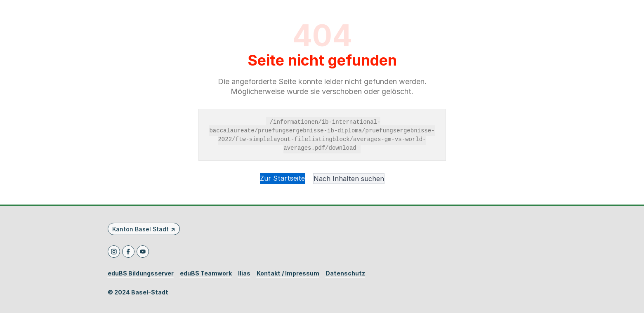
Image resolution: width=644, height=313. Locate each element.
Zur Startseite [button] (282, 178)
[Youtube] (143, 252)
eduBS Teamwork (206, 273)
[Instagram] (114, 252)
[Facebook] (128, 252)
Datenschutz (345, 273)
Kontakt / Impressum (288, 273)
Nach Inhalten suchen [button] (349, 179)
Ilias (244, 273)
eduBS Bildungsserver (141, 273)
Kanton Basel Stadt (140, 229)
